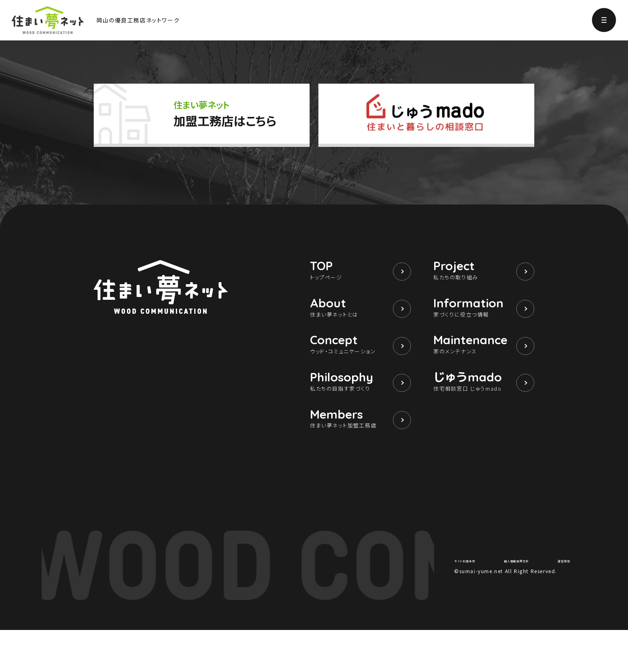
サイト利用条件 (472, 601)
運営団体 (560, 601)
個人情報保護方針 (519, 601)
